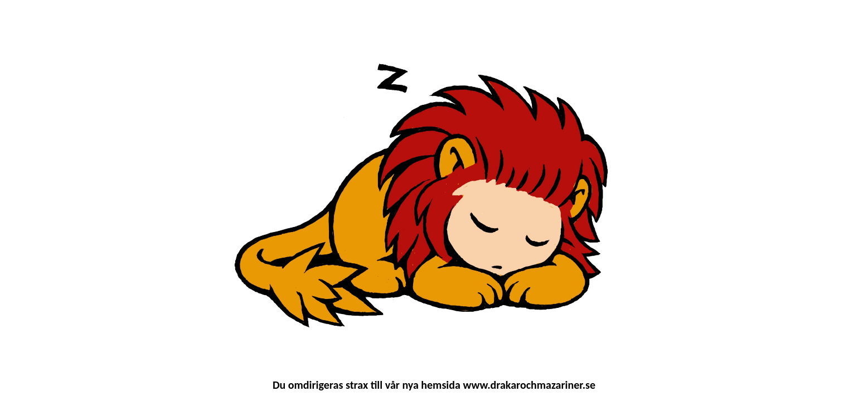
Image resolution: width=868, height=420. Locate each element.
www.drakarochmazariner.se (529, 385)
